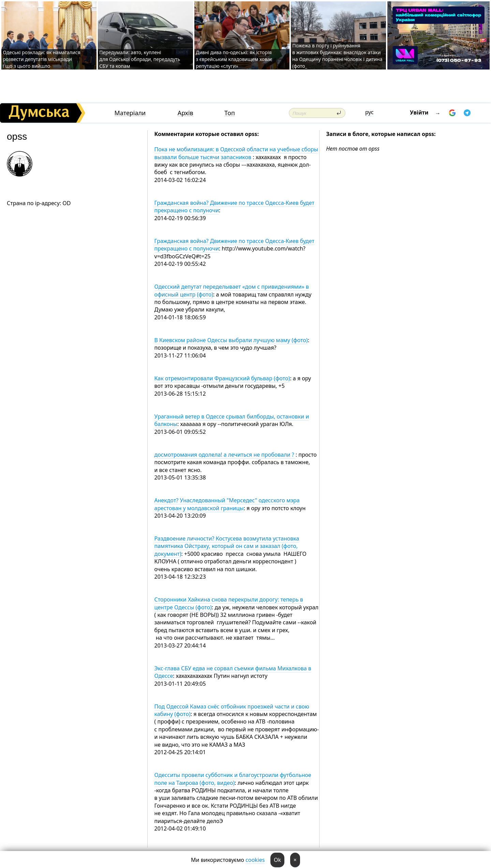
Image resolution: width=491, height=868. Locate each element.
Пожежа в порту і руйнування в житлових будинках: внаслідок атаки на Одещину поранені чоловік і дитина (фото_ (337, 56)
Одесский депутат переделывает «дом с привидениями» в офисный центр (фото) (232, 290)
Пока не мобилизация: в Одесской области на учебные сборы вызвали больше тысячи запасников (236, 153)
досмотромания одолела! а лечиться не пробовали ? (225, 455)
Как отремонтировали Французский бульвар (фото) (222, 378)
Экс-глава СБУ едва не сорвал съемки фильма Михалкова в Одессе (233, 672)
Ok (277, 860)
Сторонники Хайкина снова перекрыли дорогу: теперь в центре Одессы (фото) (229, 603)
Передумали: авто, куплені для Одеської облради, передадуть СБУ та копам (140, 59)
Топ (230, 113)
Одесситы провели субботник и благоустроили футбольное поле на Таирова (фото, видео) (233, 779)
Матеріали (130, 113)
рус (369, 112)
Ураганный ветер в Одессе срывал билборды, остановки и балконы (232, 420)
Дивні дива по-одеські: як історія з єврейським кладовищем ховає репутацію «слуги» (234, 59)
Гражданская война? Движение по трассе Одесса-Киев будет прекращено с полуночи (234, 207)
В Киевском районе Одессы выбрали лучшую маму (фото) (231, 340)
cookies (255, 860)
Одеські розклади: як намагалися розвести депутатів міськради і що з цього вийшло (41, 59)
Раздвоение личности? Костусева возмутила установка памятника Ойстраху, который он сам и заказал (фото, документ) (227, 546)
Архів (185, 113)
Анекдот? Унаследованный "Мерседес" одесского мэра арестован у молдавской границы (227, 504)
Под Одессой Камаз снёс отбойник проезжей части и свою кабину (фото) (232, 710)
